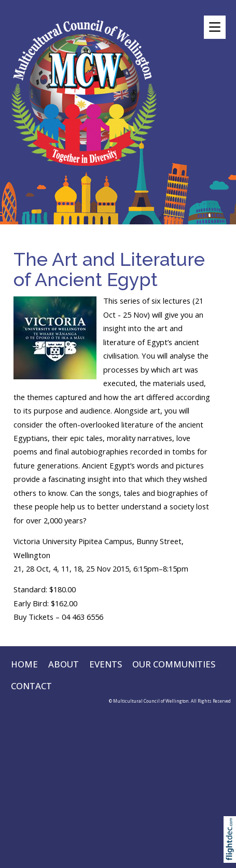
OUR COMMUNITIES (174, 664)
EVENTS (106, 664)
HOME (24, 664)
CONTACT (31, 686)
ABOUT (64, 664)
